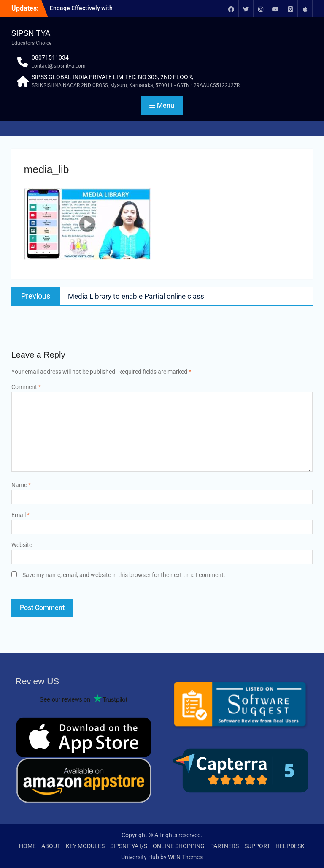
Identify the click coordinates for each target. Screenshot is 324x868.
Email (20, 515)
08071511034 (50, 57)
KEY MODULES (85, 846)
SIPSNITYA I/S (129, 846)
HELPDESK (290, 846)
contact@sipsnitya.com (59, 66)
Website (22, 545)
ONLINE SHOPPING (179, 846)
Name (21, 485)
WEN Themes (185, 857)
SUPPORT (257, 846)
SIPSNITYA (31, 33)
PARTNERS (224, 846)
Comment (26, 387)
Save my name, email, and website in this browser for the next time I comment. (124, 575)
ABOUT (51, 846)
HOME (27, 846)
